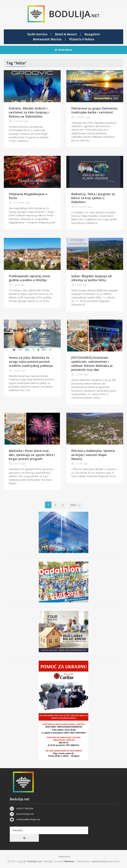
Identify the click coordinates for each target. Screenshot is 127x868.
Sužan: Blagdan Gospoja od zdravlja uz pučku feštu (91, 278)
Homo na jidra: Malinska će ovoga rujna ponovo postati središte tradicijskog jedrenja (31, 362)
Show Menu (63, 50)
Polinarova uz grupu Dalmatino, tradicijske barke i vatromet (95, 110)
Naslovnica (64, 856)
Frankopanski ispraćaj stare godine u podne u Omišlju (29, 278)
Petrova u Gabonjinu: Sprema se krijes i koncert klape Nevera (93, 455)
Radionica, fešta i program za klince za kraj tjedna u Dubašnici (93, 198)
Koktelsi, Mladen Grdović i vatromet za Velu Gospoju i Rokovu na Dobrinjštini (29, 112)
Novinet (69, 861)
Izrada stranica (100, 861)
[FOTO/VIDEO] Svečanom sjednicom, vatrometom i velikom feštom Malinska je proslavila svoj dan (92, 364)
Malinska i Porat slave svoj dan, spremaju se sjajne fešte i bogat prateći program (32, 455)
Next (75, 505)
